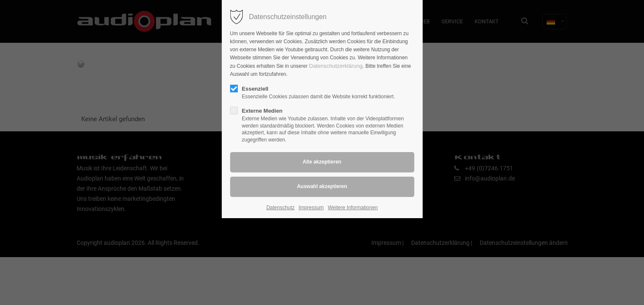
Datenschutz (281, 208)
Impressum (311, 208)
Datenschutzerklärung (336, 66)
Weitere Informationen (353, 208)
